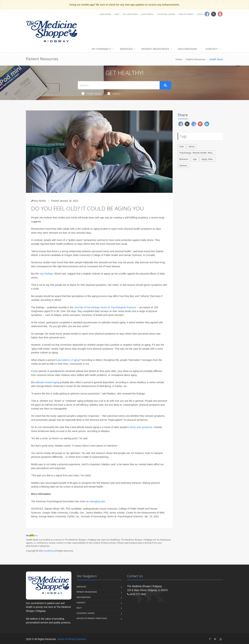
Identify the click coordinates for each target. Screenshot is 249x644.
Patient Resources (155, 49)
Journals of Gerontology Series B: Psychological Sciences (105, 307)
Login (200, 14)
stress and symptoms (141, 427)
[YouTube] (221, 639)
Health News (91, 93)
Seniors (183, 166)
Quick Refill (147, 14)
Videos (114, 93)
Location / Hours (166, 14)
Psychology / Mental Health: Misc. (196, 153)
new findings (46, 274)
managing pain (97, 501)
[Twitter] (215, 639)
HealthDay (49, 551)
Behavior (184, 159)
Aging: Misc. (207, 159)
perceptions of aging (69, 360)
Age (195, 159)
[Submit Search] (165, 85)
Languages (105, 14)
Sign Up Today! (186, 14)
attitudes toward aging (48, 382)
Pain (182, 147)
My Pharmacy (101, 49)
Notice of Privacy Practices (92, 618)
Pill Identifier (130, 14)
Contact (212, 49)
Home (179, 59)
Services (126, 49)
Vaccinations (187, 49)
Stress (192, 147)
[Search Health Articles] (119, 85)
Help (117, 14)
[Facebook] (210, 639)
